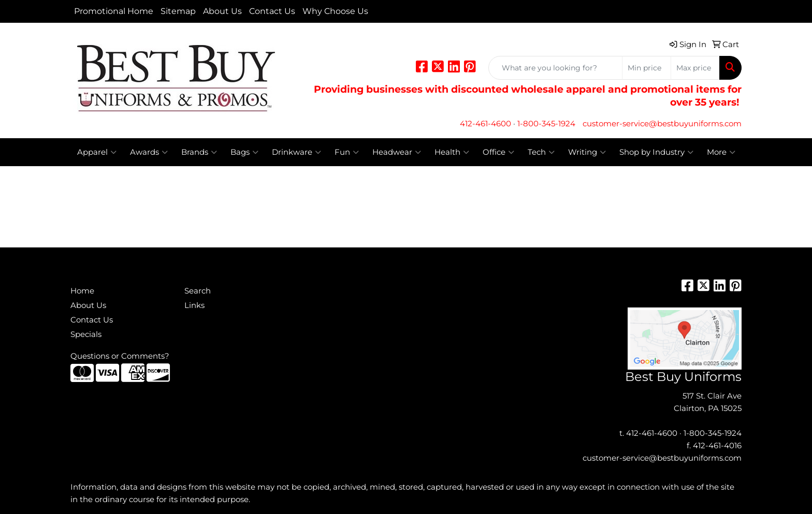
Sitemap (178, 11)
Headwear (397, 152)
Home (82, 291)
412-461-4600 (485, 124)
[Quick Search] (555, 68)
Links (194, 305)
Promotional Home (114, 11)
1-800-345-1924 (546, 124)
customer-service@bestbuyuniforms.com (662, 124)
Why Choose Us (335, 11)
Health (452, 152)
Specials (86, 334)
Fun (347, 152)
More (721, 152)
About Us (222, 11)
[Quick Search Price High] (695, 68)
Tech (541, 152)
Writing (587, 152)
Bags (244, 152)
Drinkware (296, 152)
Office (498, 152)
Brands (199, 152)
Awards (149, 152)
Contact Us (272, 11)
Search (198, 291)
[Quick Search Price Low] (647, 68)
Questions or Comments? (120, 356)
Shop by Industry (656, 152)
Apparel (97, 152)
